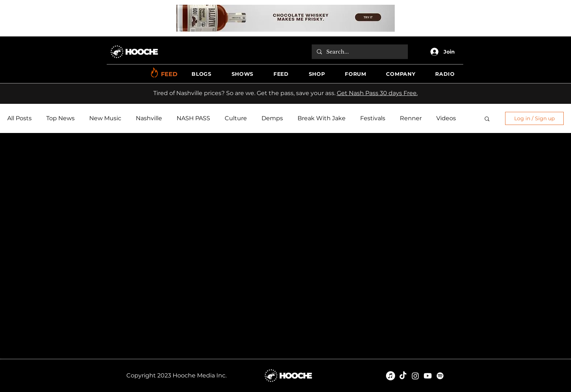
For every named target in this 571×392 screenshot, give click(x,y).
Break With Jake (322, 118)
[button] (202, 74)
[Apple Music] (391, 376)
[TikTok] (403, 376)
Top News (60, 118)
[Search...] (359, 52)
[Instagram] (415, 376)
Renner (411, 118)
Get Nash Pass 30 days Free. (377, 93)
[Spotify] (440, 376)
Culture (236, 118)
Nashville (149, 118)
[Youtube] (428, 376)
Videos (446, 118)
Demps (272, 118)
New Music (105, 118)
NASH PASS (193, 118)
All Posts (19, 118)
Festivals (373, 118)
